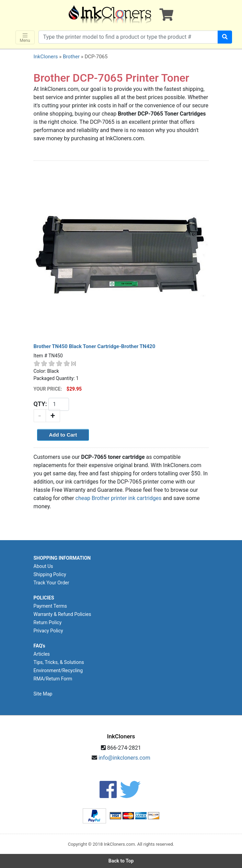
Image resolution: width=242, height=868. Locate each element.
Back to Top (121, 861)
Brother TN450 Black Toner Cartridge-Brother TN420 (95, 346)
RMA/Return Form (53, 679)
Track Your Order (51, 583)
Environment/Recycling (58, 670)
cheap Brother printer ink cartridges (119, 498)
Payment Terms (50, 606)
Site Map (43, 694)
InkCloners (46, 57)
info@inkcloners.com (124, 758)
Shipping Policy (50, 574)
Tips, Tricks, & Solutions (59, 662)
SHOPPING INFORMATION (62, 558)
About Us (43, 566)
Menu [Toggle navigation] (25, 38)
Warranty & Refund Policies (62, 614)
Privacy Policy (48, 631)
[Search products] (128, 37)
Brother (71, 57)
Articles (42, 654)
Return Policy (48, 622)
